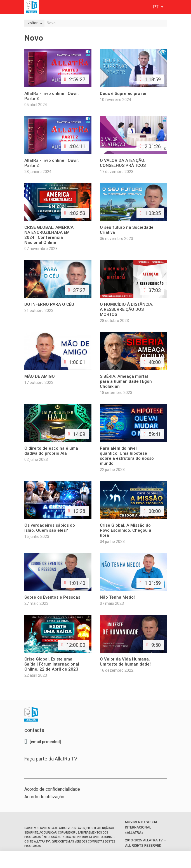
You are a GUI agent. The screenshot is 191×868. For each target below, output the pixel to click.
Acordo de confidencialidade (52, 789)
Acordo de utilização (44, 797)
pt (156, 7)
